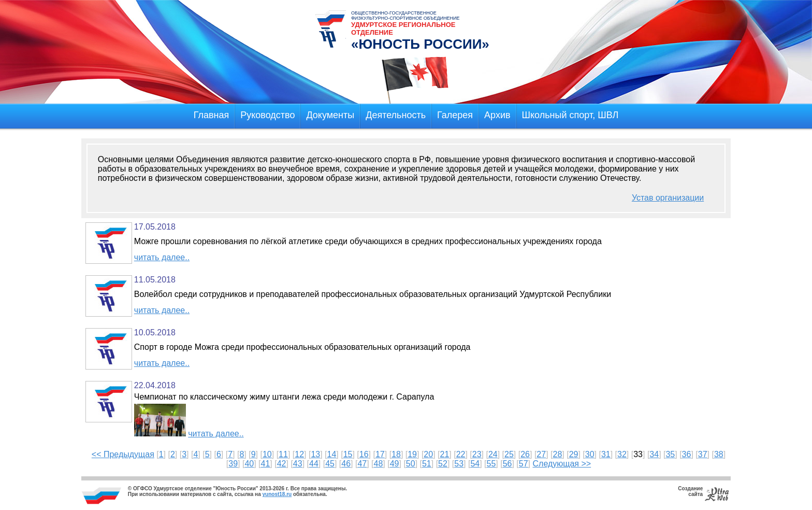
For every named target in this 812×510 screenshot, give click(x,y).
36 (687, 454)
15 (348, 454)
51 (427, 464)
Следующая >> (562, 464)
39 (233, 464)
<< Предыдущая (123, 454)
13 (315, 454)
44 (314, 464)
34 (654, 454)
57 (524, 464)
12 (299, 454)
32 (622, 454)
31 (606, 454)
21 (445, 454)
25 (509, 454)
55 (491, 464)
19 (412, 454)
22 (461, 454)
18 (396, 454)
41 (266, 464)
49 (395, 464)
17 (380, 454)
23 (477, 454)
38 (719, 454)
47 (362, 464)
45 (330, 464)
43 (298, 464)
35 (670, 454)
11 (283, 454)
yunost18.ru (277, 494)
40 (249, 464)
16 (364, 454)
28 (557, 454)
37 (703, 454)
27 (541, 454)
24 (493, 454)
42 (282, 464)
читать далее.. (162, 257)
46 (346, 464)
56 (508, 464)
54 (475, 464)
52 (443, 464)
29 (574, 454)
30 (590, 454)
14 (332, 454)
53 (459, 464)
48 (379, 464)
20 (428, 454)
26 (525, 454)
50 (411, 464)
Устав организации (668, 198)
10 (267, 454)
